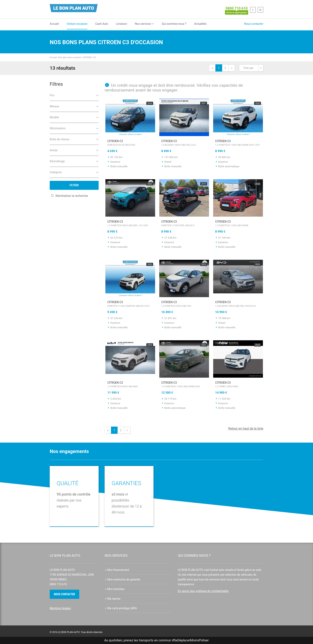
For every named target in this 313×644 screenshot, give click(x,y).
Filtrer (74, 185)
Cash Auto (102, 24)
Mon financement (117, 570)
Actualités (200, 24)
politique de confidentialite (212, 591)
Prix (74, 95)
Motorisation (74, 128)
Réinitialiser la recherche (69, 196)
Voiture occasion (77, 24)
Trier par (248, 68)
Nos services (145, 24)
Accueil (54, 24)
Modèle (74, 117)
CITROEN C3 (130, 143)
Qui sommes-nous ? (174, 24)
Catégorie (74, 172)
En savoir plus (186, 591)
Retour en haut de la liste (246, 429)
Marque (74, 106)
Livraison (121, 24)
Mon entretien (115, 589)
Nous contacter (254, 24)
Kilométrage (74, 161)
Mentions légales (60, 608)
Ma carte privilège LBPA (121, 608)
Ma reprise (113, 599)
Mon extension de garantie (122, 579)
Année (74, 150)
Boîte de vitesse (74, 139)
